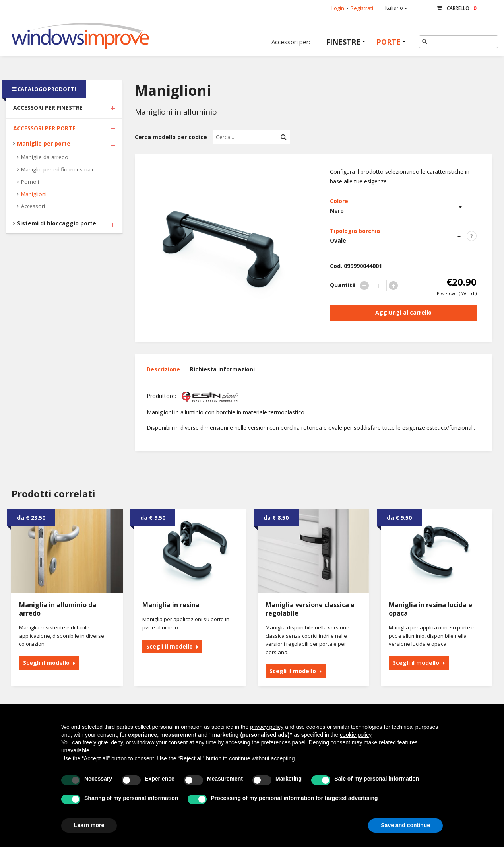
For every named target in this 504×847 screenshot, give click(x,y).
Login (338, 8)
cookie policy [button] (356, 735)
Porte (389, 42)
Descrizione (163, 369)
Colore (339, 201)
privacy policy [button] (267, 727)
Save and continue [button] (405, 825)
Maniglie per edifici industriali (57, 169)
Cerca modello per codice (171, 137)
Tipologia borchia (355, 231)
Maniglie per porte (44, 143)
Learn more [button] (89, 825)
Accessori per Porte (44, 128)
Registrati (362, 8)
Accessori (33, 206)
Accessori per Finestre (48, 108)
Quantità (343, 285)
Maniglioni (34, 194)
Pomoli (30, 182)
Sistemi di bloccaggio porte (57, 223)
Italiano (396, 8)
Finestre (343, 42)
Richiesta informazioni (222, 369)
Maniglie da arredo (45, 157)
